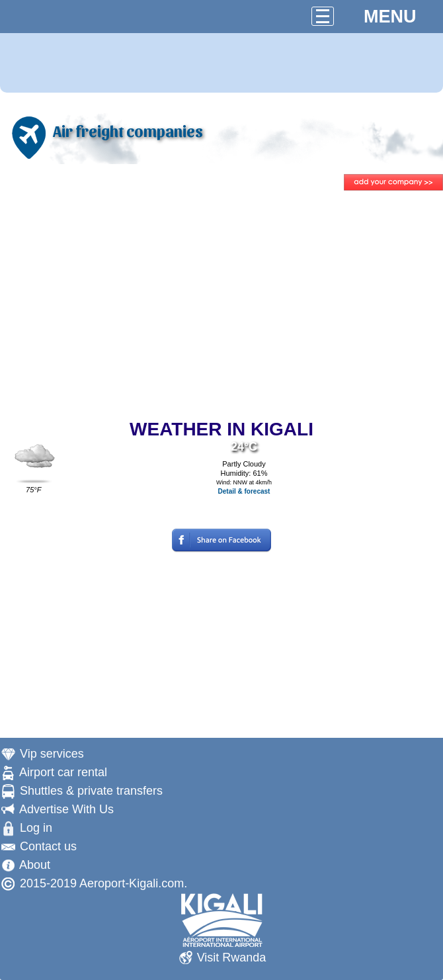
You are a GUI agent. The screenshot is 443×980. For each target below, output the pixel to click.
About (35, 865)
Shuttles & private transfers (91, 791)
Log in (36, 828)
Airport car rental (63, 772)
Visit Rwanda (232, 958)
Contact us (48, 846)
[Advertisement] (221, 306)
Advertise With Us (66, 809)
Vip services (52, 754)
